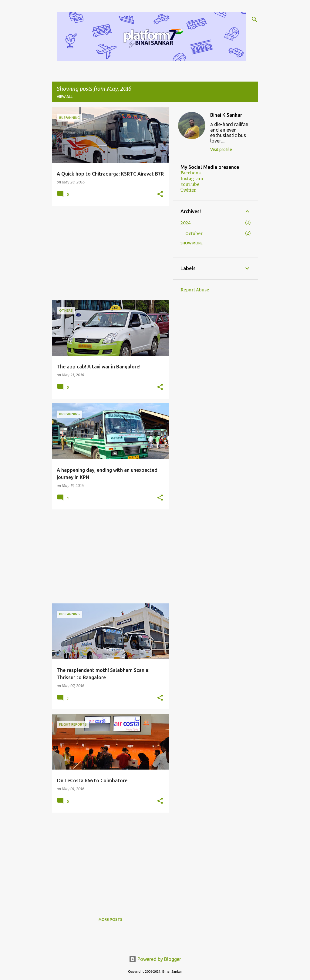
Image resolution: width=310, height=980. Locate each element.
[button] (160, 195)
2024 (186, 223)
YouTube (190, 184)
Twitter (188, 190)
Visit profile (221, 149)
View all (65, 97)
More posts (110, 920)
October (194, 233)
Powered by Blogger (155, 959)
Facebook (191, 173)
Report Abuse (195, 290)
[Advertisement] (108, 253)
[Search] (254, 19)
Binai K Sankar (226, 115)
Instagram (192, 179)
